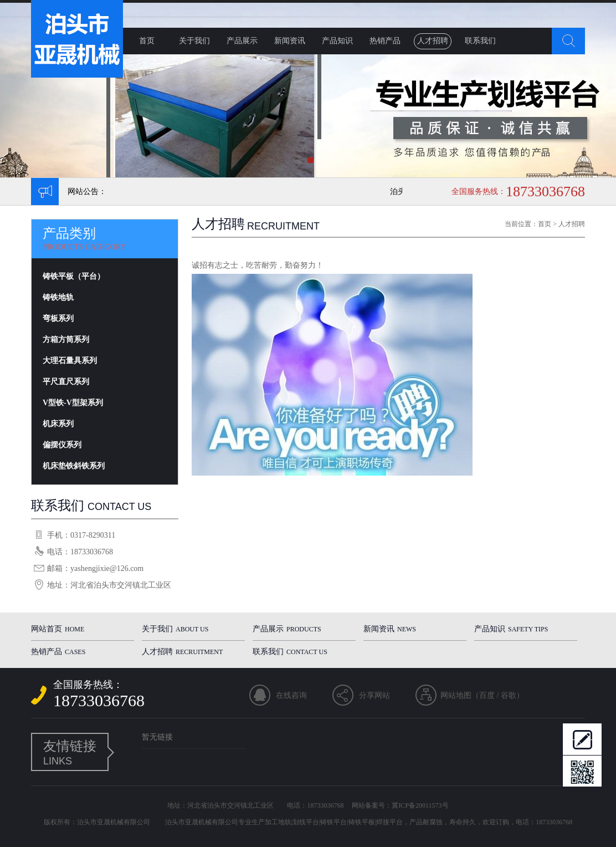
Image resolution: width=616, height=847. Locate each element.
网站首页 (58, 629)
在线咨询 (291, 695)
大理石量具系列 (70, 361)
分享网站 (374, 695)
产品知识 (337, 41)
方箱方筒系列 (66, 340)
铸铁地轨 (58, 297)
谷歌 (509, 695)
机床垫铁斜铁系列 (74, 466)
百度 (487, 695)
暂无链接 (157, 737)
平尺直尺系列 (66, 382)
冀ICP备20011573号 (420, 805)
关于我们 (194, 41)
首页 (147, 41)
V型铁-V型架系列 (73, 403)
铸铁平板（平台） (74, 276)
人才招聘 (433, 41)
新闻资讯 (290, 41)
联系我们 (480, 41)
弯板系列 (58, 318)
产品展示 (242, 41)
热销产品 (385, 41)
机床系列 (58, 424)
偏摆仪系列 (62, 445)
